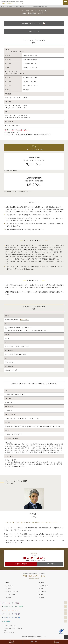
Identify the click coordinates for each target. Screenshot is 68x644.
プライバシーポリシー (10, 633)
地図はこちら (24, 320)
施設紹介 (42, 583)
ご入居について (44, 586)
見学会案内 (34, 642)
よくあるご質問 (11, 595)
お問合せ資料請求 (11, 642)
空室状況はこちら (34, 31)
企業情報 (42, 598)
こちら (19, 130)
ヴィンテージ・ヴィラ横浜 (10, 603)
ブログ (41, 595)
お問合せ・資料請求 (21, 564)
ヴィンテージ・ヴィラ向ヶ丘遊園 (13, 607)
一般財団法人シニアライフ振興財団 (13, 628)
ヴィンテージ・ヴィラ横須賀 (11, 618)
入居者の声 (42, 592)
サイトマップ (7, 630)
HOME (8, 583)
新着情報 (9, 598)
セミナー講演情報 (57, 642)
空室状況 (9, 589)
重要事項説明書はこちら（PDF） (32, 23)
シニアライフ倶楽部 (12, 592)
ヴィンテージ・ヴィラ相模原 (11, 614)
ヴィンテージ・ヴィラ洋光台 (11, 610)
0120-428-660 (36, 558)
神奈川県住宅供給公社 (10, 626)
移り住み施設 (6, 621)
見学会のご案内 (50, 564)
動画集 (41, 589)
